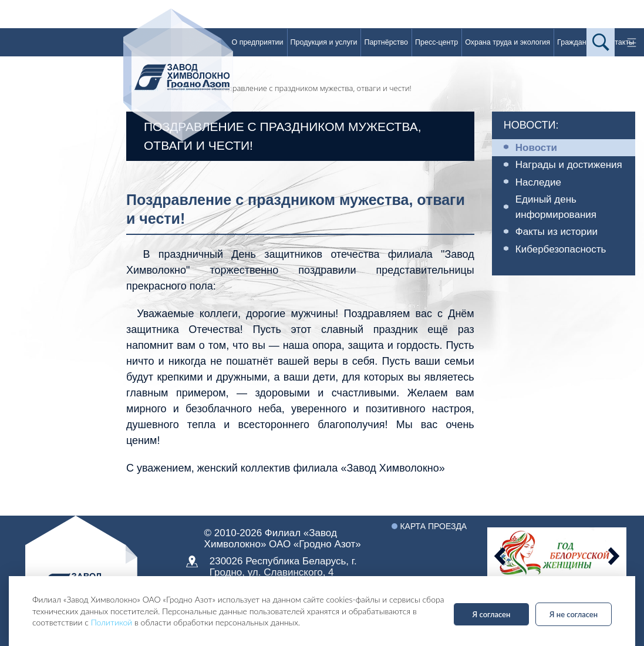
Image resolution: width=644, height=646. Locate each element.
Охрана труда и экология (508, 42)
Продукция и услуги (324, 42)
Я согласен (492, 614)
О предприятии (257, 42)
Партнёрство (386, 42)
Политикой (112, 622)
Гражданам (576, 42)
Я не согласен (574, 614)
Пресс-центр (436, 42)
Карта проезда (433, 526)
